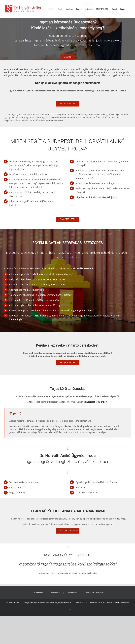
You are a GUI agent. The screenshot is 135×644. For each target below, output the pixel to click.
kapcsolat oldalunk (95, 402)
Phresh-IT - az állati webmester (118, 603)
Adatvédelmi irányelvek (94, 593)
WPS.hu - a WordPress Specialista (94, 603)
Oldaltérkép (55, 593)
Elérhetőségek (37, 593)
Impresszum (72, 593)
